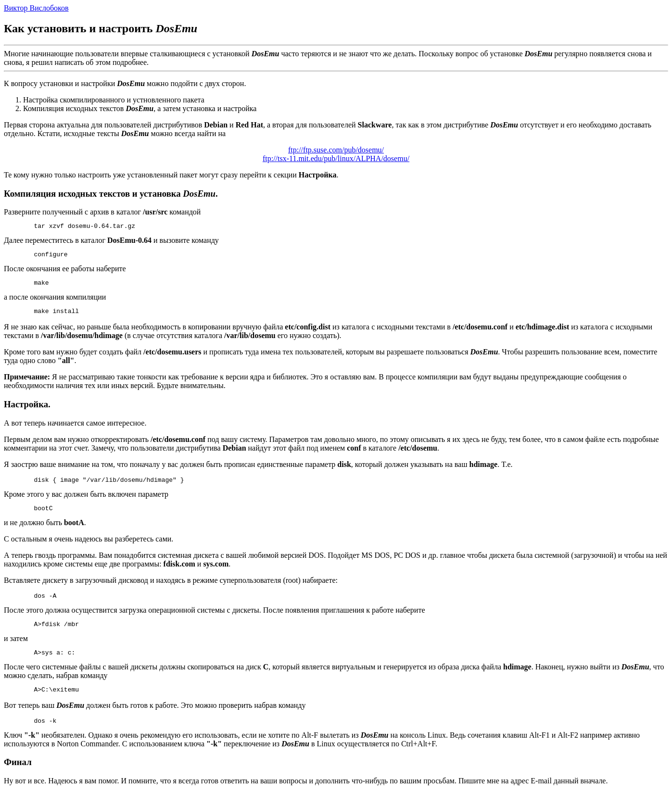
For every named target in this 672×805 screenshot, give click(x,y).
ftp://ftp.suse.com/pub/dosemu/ (336, 150)
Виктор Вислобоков (36, 8)
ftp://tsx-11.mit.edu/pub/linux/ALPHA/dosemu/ (336, 158)
